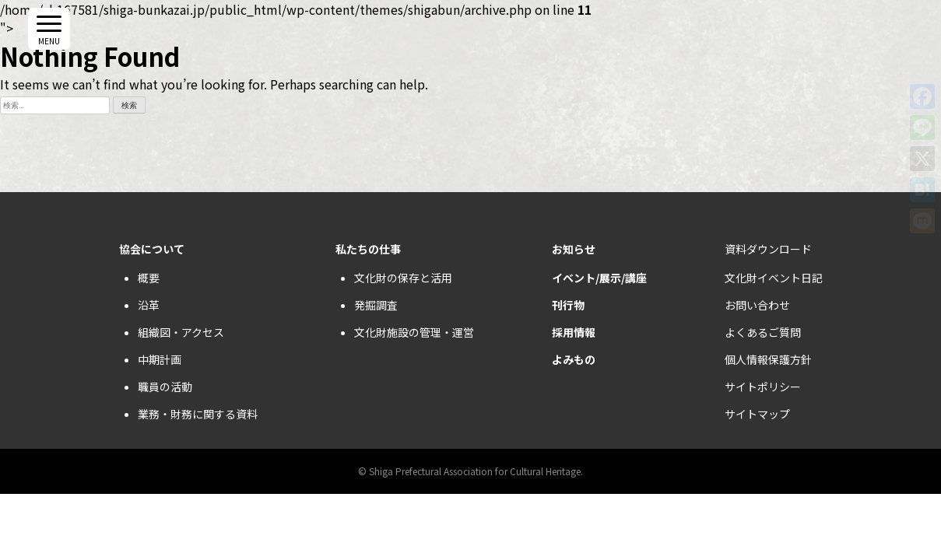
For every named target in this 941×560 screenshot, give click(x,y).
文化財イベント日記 (774, 278)
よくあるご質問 (763, 332)
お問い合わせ (757, 305)
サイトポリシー (763, 387)
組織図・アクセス (181, 332)
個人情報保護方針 (768, 359)
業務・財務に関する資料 (198, 414)
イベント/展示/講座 (599, 278)
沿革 (149, 305)
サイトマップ (757, 414)
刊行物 (568, 305)
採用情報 (574, 332)
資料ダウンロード (768, 249)
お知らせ (574, 249)
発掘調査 (376, 305)
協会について (152, 249)
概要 (149, 278)
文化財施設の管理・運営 (414, 332)
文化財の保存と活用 (403, 278)
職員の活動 (165, 387)
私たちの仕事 (368, 249)
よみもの (574, 359)
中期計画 (160, 359)
